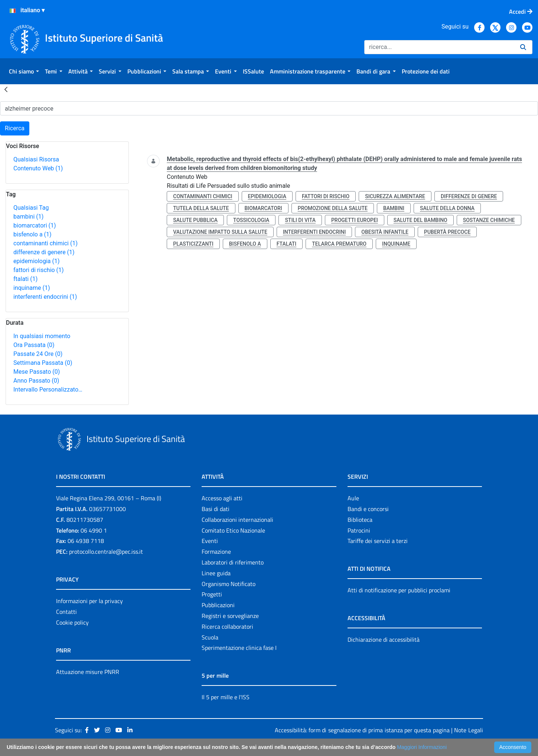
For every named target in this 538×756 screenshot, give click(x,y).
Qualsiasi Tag (31, 208)
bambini (28, 217)
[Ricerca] (439, 47)
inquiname (32, 288)
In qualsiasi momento (42, 336)
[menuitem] (24, 71)
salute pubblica (195, 220)
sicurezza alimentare (395, 196)
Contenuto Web (38, 168)
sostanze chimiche (489, 220)
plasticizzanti (193, 244)
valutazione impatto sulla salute (220, 232)
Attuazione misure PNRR (88, 672)
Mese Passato (37, 372)
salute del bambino (420, 220)
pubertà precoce (447, 232)
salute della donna (447, 208)
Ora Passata (34, 345)
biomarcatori (35, 225)
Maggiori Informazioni (422, 747)
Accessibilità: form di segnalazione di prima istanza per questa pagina (362, 730)
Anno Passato (36, 381)
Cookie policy (72, 622)
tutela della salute (201, 208)
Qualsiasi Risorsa (36, 159)
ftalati (25, 279)
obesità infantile (385, 232)
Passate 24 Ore (38, 354)
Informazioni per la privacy (89, 601)
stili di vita (300, 220)
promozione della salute (333, 208)
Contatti (66, 612)
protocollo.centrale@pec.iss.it (106, 552)
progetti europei (355, 220)
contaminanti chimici (45, 243)
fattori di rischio (39, 270)
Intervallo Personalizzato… (48, 390)
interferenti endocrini (45, 297)
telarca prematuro (339, 244)
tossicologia (251, 220)
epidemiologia (37, 261)
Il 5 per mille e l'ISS (226, 697)
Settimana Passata (43, 363)
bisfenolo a (32, 234)
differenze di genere (44, 252)
